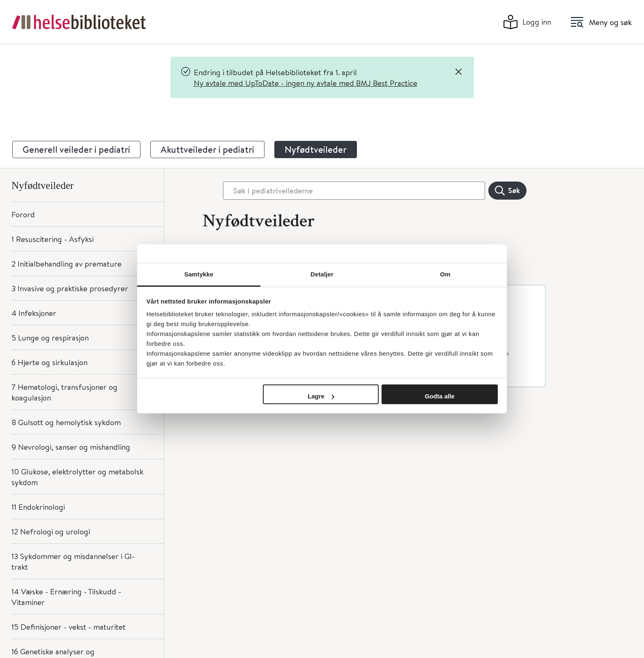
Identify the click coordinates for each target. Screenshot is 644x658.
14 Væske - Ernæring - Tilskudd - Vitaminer (66, 597)
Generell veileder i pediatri (76, 150)
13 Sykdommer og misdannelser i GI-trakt (73, 561)
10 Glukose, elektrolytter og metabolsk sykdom (77, 477)
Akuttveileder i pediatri (207, 150)
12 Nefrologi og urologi (51, 531)
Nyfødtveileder (316, 150)
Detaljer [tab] (322, 274)
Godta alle (440, 396)
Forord (23, 214)
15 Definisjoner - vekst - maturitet (69, 627)
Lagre (321, 396)
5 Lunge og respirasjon (50, 337)
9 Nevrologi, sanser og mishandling (71, 447)
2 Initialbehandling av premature (67, 263)
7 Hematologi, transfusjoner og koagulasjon (64, 392)
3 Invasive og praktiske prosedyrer (70, 288)
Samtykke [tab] (199, 274)
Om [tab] (445, 274)
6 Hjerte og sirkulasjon (49, 362)
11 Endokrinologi (38, 507)
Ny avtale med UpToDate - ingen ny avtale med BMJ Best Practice (306, 83)
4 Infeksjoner (34, 313)
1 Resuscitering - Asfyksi (53, 239)
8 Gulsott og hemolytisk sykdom (66, 422)
